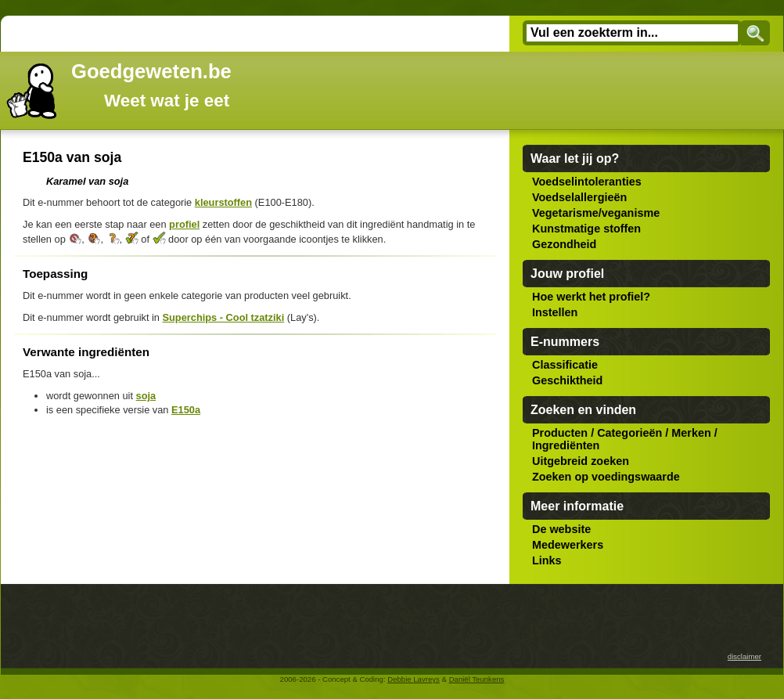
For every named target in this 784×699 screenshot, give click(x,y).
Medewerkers (568, 545)
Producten (560, 433)
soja (146, 396)
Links (547, 560)
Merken (691, 433)
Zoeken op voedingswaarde (606, 477)
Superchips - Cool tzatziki (224, 317)
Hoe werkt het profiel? (591, 297)
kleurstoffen (223, 202)
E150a (186, 410)
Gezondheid (564, 244)
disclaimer (744, 656)
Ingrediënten (566, 445)
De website (561, 529)
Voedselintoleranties (587, 182)
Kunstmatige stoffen (586, 229)
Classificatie (565, 365)
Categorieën (629, 433)
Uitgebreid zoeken (581, 461)
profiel (184, 224)
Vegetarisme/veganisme (596, 213)
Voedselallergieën (579, 197)
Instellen (555, 312)
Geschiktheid (567, 380)
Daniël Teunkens (477, 679)
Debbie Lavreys (414, 679)
